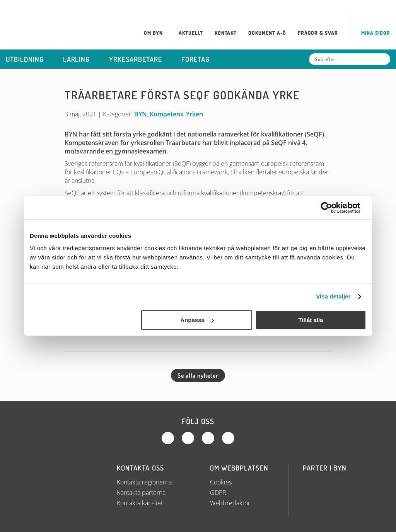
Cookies (221, 482)
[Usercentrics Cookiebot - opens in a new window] (332, 208)
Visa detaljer (333, 296)
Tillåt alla (311, 320)
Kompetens (166, 114)
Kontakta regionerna (144, 482)
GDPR (218, 493)
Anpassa (197, 320)
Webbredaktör (230, 503)
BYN (141, 114)
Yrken (195, 114)
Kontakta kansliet (140, 503)
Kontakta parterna (141, 493)
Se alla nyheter (198, 375)
